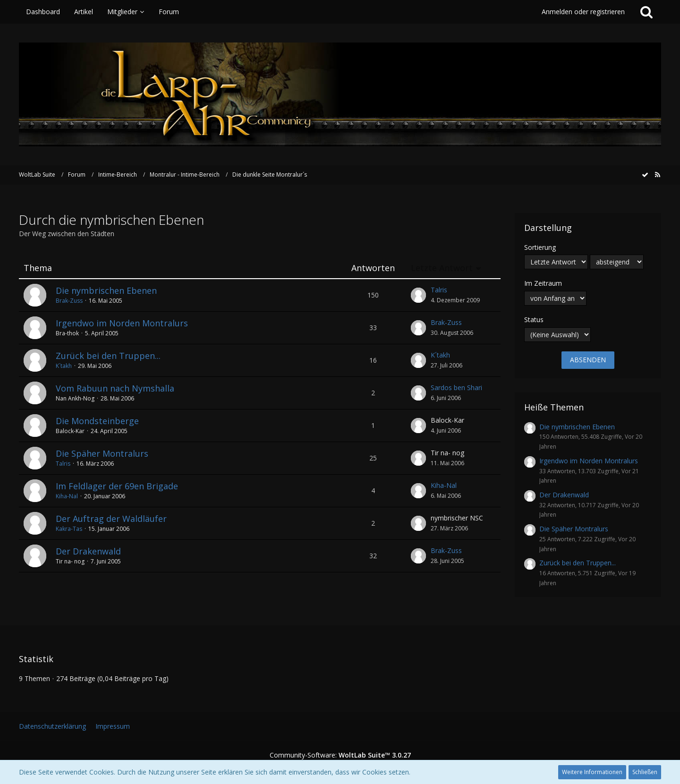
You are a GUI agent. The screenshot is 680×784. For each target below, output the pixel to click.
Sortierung (540, 247)
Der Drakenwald (88, 551)
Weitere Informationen (592, 772)
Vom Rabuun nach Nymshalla (115, 388)
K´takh (64, 366)
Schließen (645, 772)
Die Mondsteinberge (97, 421)
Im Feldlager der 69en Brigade (117, 486)
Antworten (373, 268)
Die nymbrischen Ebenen (106, 290)
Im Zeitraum (543, 283)
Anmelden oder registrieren (583, 12)
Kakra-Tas (69, 529)
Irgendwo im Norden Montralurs (122, 323)
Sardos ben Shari (456, 388)
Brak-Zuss (69, 301)
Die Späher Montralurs (102, 453)
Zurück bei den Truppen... (108, 356)
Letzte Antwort (442, 268)
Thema (38, 268)
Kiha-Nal (67, 496)
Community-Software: (340, 755)
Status (534, 320)
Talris (439, 290)
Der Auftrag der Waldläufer (111, 519)
